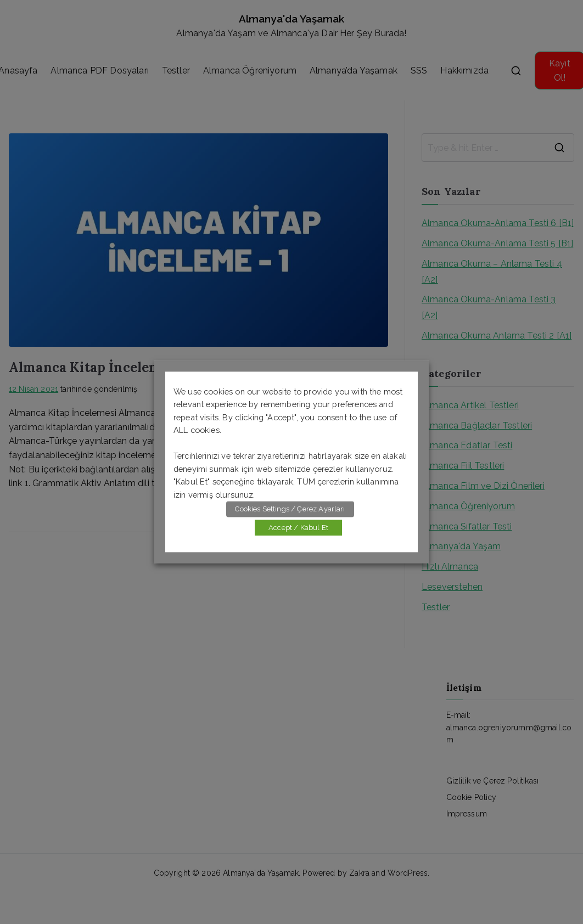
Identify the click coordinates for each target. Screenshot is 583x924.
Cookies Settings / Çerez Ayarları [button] (290, 509)
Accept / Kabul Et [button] (298, 528)
